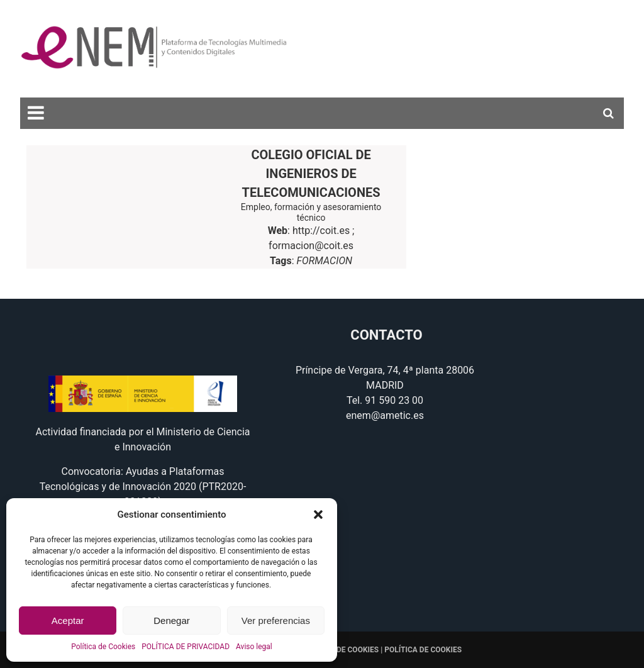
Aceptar (68, 621)
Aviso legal (254, 647)
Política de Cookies (103, 647)
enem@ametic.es (385, 415)
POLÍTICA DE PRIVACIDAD (186, 647)
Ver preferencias (276, 621)
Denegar (172, 621)
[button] (318, 515)
